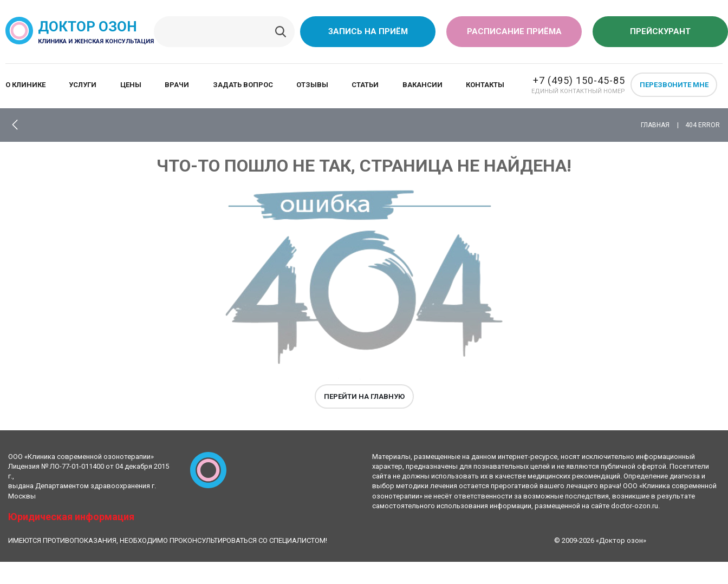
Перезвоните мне (674, 85)
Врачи (177, 85)
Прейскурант (660, 31)
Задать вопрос (243, 85)
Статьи (365, 85)
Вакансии (422, 85)
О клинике (25, 85)
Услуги (83, 85)
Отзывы (312, 85)
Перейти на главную (364, 396)
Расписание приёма (514, 31)
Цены (131, 85)
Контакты (485, 85)
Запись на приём (368, 31)
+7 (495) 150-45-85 (579, 80)
